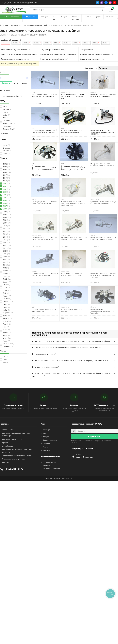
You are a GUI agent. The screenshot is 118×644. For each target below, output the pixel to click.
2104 (95, 43)
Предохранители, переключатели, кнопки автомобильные (60, 54)
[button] (83, 456)
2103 (66, 43)
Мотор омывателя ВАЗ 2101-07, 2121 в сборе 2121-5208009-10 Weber (103, 239)
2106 (75, 43)
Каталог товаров (11, 17)
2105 (56, 43)
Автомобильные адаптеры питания (15, 50)
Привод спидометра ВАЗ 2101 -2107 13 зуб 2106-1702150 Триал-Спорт (45, 239)
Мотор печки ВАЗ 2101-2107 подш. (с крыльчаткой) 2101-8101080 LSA (45, 131)
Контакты (110, 17)
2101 (85, 43)
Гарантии (87, 17)
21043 (25, 43)
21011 (15, 43)
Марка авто (30, 17)
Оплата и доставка (75, 18)
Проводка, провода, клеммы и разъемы (96, 54)
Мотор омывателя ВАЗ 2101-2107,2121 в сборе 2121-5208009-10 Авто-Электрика (73, 204)
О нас (54, 18)
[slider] (27, 78)
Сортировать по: (91, 68)
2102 (46, 43)
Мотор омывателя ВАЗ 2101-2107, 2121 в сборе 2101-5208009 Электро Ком (74, 96)
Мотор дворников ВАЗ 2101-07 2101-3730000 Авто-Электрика (74, 131)
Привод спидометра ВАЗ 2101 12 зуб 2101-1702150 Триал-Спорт (103, 203)
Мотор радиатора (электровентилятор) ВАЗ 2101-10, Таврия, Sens (103, 311)
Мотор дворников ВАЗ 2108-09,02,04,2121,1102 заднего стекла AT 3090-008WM (103, 132)
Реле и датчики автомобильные (54, 59)
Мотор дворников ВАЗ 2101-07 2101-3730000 (74, 310)
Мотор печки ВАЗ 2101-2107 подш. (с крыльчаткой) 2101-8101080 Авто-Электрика (103, 275)
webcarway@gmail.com (28, 3)
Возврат (64, 17)
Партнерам (44, 17)
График (98, 17)
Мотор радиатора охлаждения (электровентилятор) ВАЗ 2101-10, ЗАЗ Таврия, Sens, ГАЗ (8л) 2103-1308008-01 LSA (73, 168)
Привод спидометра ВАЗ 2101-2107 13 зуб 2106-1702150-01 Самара (44, 203)
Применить (6, 83)
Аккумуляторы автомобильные (54, 50)
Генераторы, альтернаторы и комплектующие (20, 54)
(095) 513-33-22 (10, 3)
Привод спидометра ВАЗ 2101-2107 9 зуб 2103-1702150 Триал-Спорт (74, 239)
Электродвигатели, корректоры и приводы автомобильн (20, 64)
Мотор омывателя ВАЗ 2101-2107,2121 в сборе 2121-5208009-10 (102, 165)
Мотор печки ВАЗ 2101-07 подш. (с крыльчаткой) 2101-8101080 (73, 274)
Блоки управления (88, 50)
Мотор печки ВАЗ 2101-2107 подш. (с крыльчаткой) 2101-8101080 (103, 95)
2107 (104, 43)
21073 (36, 43)
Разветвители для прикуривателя (15, 59)
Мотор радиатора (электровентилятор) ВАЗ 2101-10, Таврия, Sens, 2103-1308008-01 (44, 168)
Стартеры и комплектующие (92, 59)
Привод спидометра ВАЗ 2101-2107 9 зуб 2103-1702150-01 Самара (45, 274)
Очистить (6, 43)
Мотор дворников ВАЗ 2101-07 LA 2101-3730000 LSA (44, 310)
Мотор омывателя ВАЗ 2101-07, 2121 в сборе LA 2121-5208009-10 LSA (45, 95)
